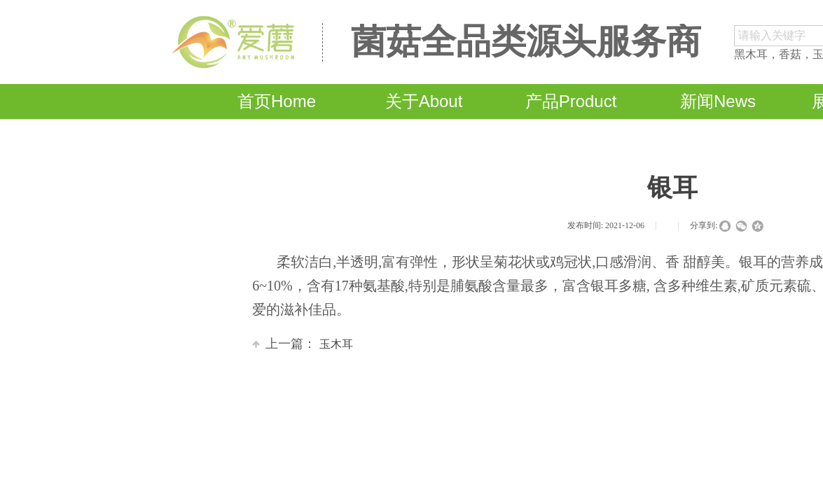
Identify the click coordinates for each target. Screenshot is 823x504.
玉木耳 (303, 344)
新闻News (718, 101)
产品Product (571, 101)
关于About (424, 101)
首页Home (277, 101)
